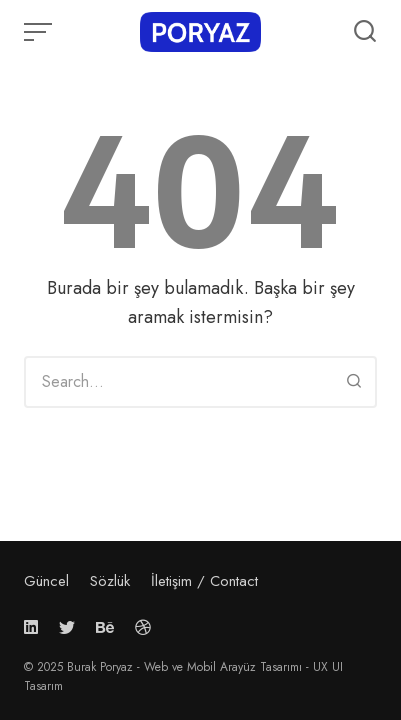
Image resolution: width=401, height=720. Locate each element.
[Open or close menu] (40, 32)
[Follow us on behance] (105, 627)
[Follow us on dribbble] (143, 627)
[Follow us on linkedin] (35, 627)
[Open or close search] (365, 32)
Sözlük (110, 581)
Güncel (46, 581)
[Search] (354, 382)
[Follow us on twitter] (67, 627)
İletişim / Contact (204, 581)
